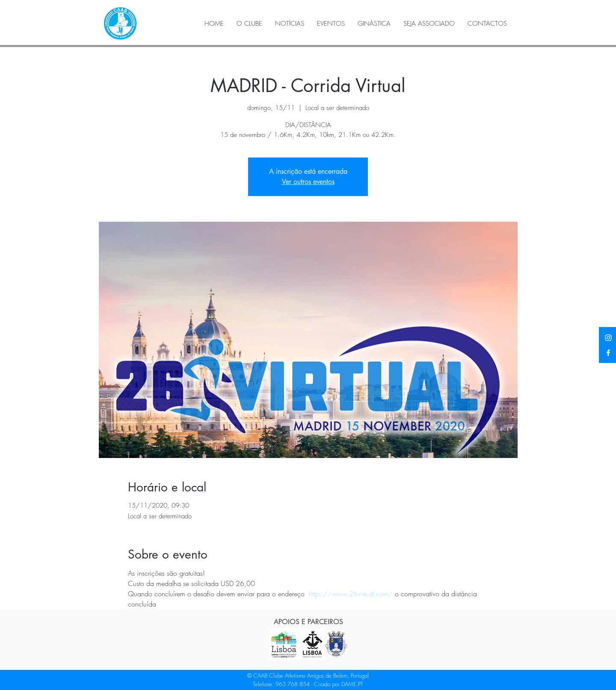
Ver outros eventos (308, 182)
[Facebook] (608, 353)
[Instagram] (608, 338)
